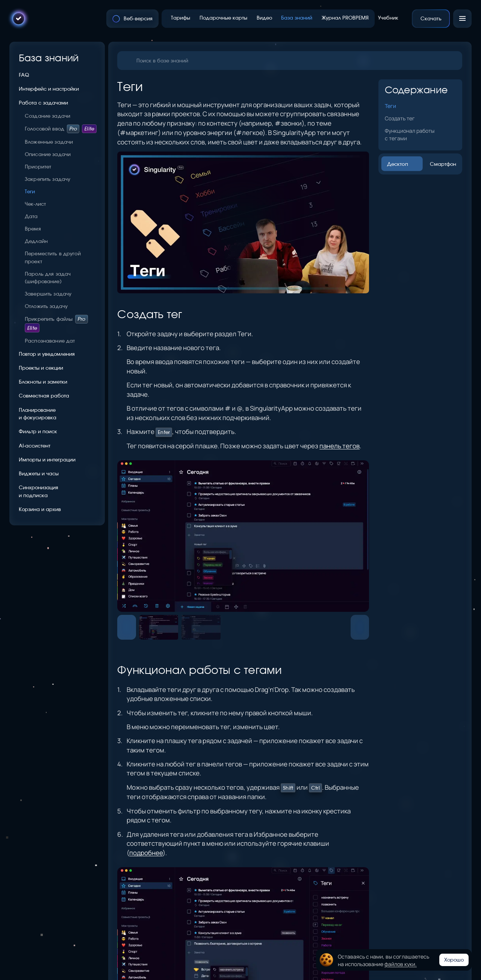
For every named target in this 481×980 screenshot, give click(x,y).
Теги (390, 106)
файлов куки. (401, 964)
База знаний (49, 58)
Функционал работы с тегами (410, 134)
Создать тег (400, 118)
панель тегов (340, 446)
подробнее (146, 853)
